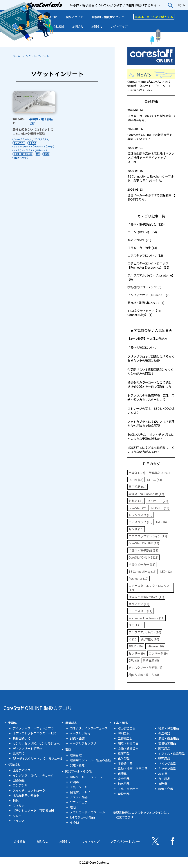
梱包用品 (124, 784)
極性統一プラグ (39, 158)
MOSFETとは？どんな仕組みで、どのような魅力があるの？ (151, 449)
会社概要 (59, 26)
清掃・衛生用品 (169, 738)
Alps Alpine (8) (138, 674)
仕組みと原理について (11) (146, 597)
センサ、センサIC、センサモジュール (38, 743)
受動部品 (14, 765)
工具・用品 (120, 723)
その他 (74, 822)
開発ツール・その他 (78, 771)
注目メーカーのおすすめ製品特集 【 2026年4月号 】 (151, 115)
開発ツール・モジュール (86, 777)
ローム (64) (155, 480)
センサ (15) (136, 529)
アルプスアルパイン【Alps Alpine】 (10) (151, 277)
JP (179, 5)
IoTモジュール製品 (82, 817)
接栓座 (25, 158)
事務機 (163, 784)
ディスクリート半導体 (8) (145, 667)
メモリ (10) (136, 625)
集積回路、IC (22, 738)
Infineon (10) (155, 646)
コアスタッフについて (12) (145, 255)
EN (184, 5)
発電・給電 (77, 765)
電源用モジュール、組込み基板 (90, 760)
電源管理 (76, 755)
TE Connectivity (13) (143, 571)
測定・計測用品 (128, 743)
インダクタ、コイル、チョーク (33, 775)
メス (26, 150)
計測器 (74, 782)
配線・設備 (77, 738)
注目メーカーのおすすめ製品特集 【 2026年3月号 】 (151, 194)
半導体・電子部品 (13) (143, 550)
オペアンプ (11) (139, 604)
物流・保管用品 (169, 728)
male (28, 139)
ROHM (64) (136, 480)
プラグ (17, 150)
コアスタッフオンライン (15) (148, 536)
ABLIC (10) (136, 646)
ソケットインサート (22, 147)
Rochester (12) (139, 578)
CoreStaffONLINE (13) (143, 557)
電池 (73, 807)
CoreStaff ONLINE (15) (144, 543)
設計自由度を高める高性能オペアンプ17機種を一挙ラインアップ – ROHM (151, 155)
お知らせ (97, 26)
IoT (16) (161, 522)
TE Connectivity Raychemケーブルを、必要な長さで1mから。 (151, 176)
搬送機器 (164, 733)
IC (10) (133, 639)
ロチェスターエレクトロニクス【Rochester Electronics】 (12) (148, 265)
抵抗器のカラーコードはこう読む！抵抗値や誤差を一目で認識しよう (151, 384)
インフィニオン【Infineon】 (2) (149, 295)
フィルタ (19, 805)
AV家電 (163, 774)
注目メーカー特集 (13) (142, 248)
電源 (68, 750)
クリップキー (19, 143)
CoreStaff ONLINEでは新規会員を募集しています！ (151, 134)
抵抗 (16, 800)
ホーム (16, 56)
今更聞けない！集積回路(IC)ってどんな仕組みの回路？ (150, 371)
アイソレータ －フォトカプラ (33, 728)
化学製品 (124, 758)
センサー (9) (137, 653)
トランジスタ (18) (140, 515)
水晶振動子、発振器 (26, 795)
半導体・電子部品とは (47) (146, 494)
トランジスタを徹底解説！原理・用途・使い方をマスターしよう (151, 397)
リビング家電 (167, 764)
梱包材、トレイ (80, 792)
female (17, 139)
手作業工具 (125, 764)
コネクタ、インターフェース (89, 728)
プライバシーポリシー (125, 841)
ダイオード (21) (158, 501)
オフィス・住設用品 (171, 753)
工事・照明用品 (128, 789)
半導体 (12, 723)
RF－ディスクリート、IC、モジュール (38, 758)
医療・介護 (166, 789)
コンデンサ (20, 785)
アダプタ (39, 139)
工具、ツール (79, 787)
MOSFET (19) (160, 508)
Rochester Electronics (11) (147, 618)
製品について (75, 17)
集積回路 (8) (151, 660)
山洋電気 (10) (150, 639)
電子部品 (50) (138, 487)
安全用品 (124, 779)
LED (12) (166, 571)
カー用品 (164, 779)
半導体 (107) (137, 473)
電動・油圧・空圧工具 (133, 768)
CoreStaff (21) (138, 508)
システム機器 (79, 797)
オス (49, 139)
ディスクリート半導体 (27, 748)
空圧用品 (124, 753)
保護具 (122, 774)
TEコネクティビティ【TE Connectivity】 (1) (144, 313)
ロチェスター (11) (140, 611)
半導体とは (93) (159, 473)
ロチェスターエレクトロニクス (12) (149, 588)
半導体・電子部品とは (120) (146, 224)
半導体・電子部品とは (41, 121)
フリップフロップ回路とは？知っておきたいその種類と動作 (151, 358)
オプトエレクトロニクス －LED (35, 733)
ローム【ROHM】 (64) (142, 232)
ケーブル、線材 (80, 733)
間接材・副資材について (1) (146, 303)
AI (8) (155, 674)
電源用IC (19, 753)
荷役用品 (124, 794)
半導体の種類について (142, 347)
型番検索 (122, 812)
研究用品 (164, 758)
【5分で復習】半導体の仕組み (147, 339)
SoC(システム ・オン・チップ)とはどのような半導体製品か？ (151, 436)
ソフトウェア (79, 802)
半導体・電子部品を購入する (154, 17)
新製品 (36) (136, 501)
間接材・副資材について (108, 17)
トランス (19, 821)
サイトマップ (119, 26)
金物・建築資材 (128, 748)
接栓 (16, 158)
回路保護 (19, 780)
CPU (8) (134, 660)
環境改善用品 (167, 743)
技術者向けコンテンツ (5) (144, 287)
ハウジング (40, 147)
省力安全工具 (127, 728)
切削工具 (124, 733)
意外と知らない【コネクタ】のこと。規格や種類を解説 (33, 132)
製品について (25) (139, 240)
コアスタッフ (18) (140, 522)
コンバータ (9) (158, 653)
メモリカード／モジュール (87, 812)
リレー (17, 816)
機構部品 (71, 723)
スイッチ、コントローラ (29, 790)
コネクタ (33, 143)
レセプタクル (38, 150)
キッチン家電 (167, 768)
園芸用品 (164, 748)
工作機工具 (125, 738)
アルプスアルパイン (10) (145, 632)
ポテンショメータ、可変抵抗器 (33, 810)
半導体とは (18, 154)
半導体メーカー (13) (142, 564)
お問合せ (78, 26)
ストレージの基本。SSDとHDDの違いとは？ (151, 410)
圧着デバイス (22, 770)
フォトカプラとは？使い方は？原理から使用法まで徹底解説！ (151, 424)
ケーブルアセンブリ (83, 743)
